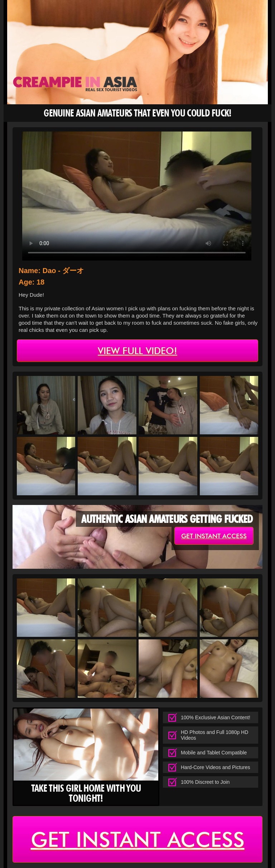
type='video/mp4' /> (137, 196)
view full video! (137, 351)
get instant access (214, 536)
